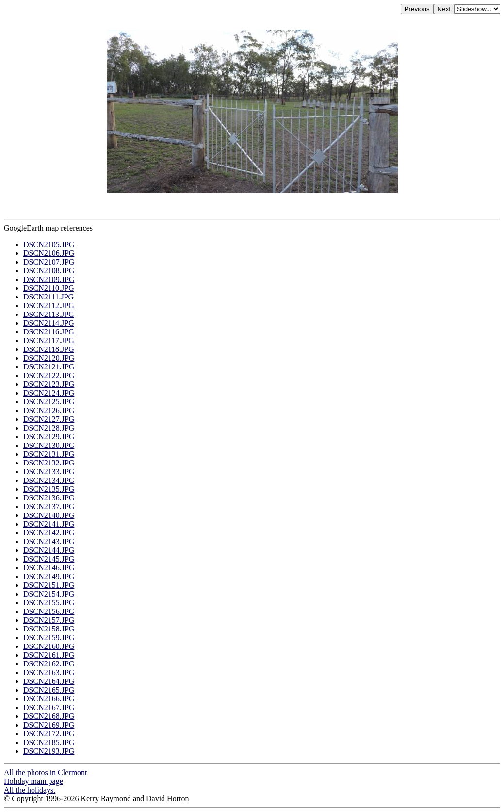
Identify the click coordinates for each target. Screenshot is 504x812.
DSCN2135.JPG (49, 489)
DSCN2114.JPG (49, 323)
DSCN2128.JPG (49, 428)
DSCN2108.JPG (49, 271)
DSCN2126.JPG (49, 410)
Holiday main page (33, 781)
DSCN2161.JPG (49, 655)
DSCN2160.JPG (49, 646)
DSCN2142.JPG (49, 533)
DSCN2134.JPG (49, 480)
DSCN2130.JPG (49, 445)
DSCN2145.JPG (49, 559)
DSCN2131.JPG (49, 454)
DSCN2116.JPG (49, 332)
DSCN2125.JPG (49, 402)
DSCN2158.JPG (49, 629)
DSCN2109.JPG (49, 279)
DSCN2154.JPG (49, 594)
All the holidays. (30, 790)
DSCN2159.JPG (49, 638)
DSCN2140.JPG (49, 515)
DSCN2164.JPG (49, 681)
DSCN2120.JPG (49, 358)
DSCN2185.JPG (49, 742)
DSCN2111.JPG (49, 297)
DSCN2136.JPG (49, 498)
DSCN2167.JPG (49, 707)
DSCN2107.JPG (49, 262)
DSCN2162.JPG (49, 664)
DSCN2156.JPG (49, 611)
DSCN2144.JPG (49, 550)
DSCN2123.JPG (49, 384)
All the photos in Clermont (46, 772)
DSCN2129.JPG (49, 437)
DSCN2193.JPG (49, 751)
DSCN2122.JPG (49, 375)
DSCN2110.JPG (49, 288)
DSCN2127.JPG (49, 419)
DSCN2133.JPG (49, 472)
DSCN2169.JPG (49, 725)
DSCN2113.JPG (49, 314)
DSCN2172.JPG (49, 734)
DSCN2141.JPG (49, 524)
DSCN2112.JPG (49, 306)
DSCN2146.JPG (49, 568)
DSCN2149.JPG (49, 576)
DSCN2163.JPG (49, 672)
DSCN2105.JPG (49, 244)
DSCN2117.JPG (49, 340)
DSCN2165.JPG (49, 690)
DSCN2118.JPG (49, 349)
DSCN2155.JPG (49, 603)
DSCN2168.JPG (49, 716)
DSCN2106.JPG (49, 253)
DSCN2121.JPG (49, 367)
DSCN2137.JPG (49, 506)
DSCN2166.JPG (49, 699)
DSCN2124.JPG (49, 393)
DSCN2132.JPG (49, 463)
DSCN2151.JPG (49, 585)
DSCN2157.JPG (49, 620)
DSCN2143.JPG (49, 541)
